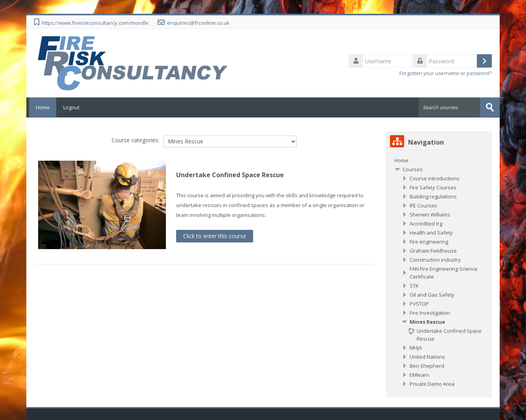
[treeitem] (439, 160)
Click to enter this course (215, 236)
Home (41, 107)
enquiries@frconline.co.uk (198, 23)
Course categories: (135, 140)
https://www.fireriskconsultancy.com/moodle (95, 23)
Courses (413, 169)
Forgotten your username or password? (446, 73)
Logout (71, 107)
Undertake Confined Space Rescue (230, 175)
